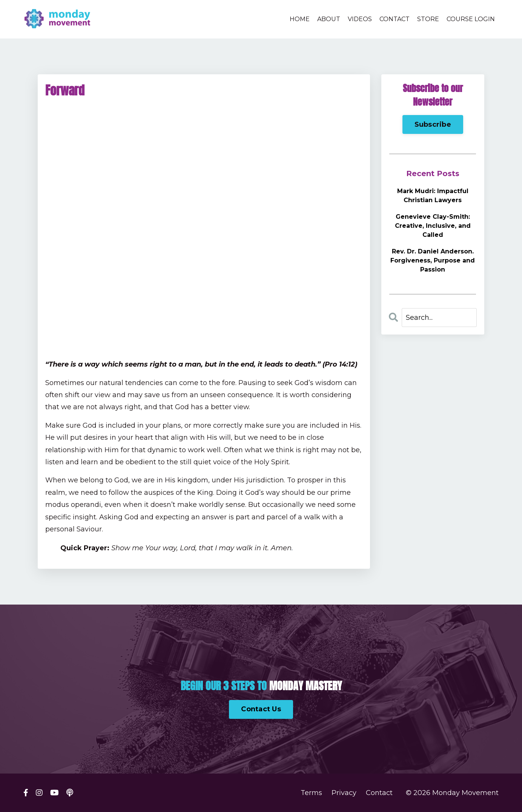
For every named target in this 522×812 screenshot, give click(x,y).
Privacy (344, 793)
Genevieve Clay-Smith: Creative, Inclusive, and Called (433, 226)
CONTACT (395, 19)
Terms (311, 793)
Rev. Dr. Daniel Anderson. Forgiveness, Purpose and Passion (433, 260)
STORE (428, 19)
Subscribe (433, 124)
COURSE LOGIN (471, 19)
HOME (300, 19)
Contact (379, 793)
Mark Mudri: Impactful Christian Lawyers (433, 196)
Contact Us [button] (261, 709)
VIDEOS (360, 19)
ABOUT (329, 19)
